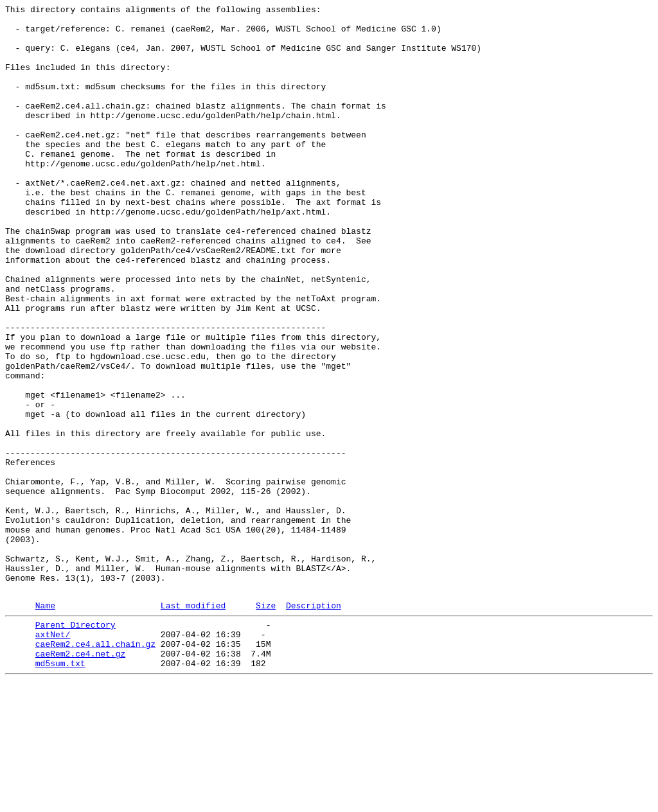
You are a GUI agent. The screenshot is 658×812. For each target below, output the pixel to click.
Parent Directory (76, 746)
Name (45, 725)
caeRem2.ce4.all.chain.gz (95, 769)
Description (314, 725)
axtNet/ (53, 757)
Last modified (193, 725)
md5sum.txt (60, 792)
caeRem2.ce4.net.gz (80, 781)
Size (266, 725)
